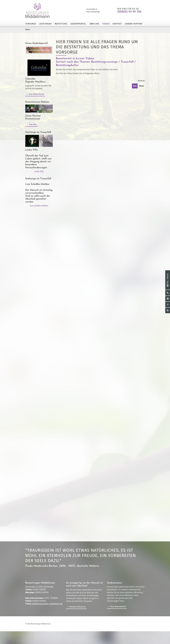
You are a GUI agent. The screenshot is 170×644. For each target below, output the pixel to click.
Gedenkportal (78, 24)
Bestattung (61, 24)
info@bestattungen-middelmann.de (47, 604)
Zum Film (33, 124)
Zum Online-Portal (36, 94)
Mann (141, 86)
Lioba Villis (39, 172)
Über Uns (94, 24)
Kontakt (117, 24)
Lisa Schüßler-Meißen (39, 206)
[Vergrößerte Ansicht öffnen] (39, 109)
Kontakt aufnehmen (78, 607)
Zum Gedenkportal (118, 607)
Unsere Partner (134, 24)
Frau (135, 86)
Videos (106, 24)
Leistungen (45, 24)
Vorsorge (31, 24)
